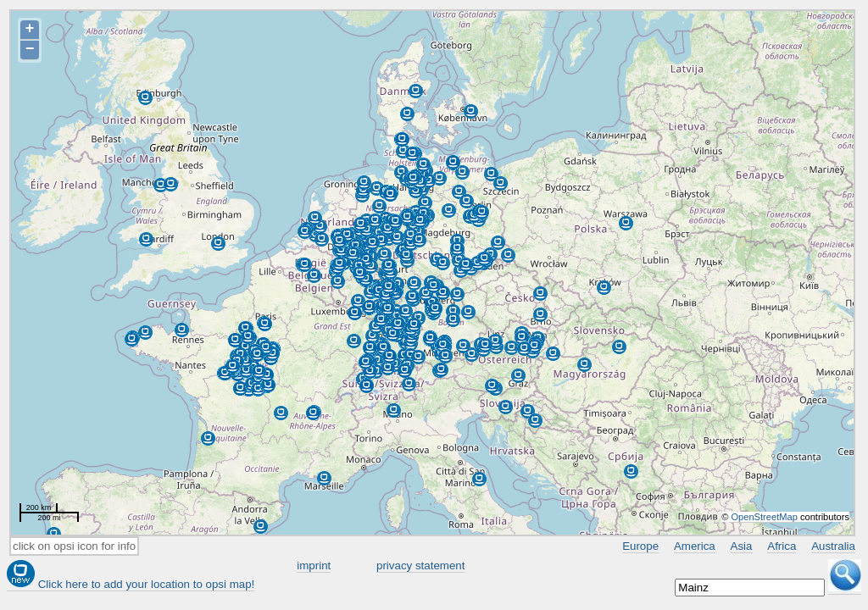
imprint (314, 566)
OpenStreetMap (764, 517)
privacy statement (420, 566)
